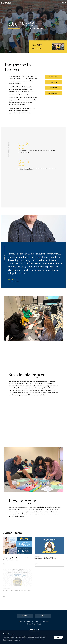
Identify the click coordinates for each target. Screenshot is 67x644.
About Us (54, 83)
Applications (31, 510)
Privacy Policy (45, 621)
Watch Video (36, 48)
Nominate (25, 616)
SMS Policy (35, 621)
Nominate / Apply (54, 94)
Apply (43, 616)
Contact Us (27, 621)
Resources (54, 88)
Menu (64, 3)
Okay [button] (58, 637)
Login (20, 621)
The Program (54, 78)
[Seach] (60, 3)
